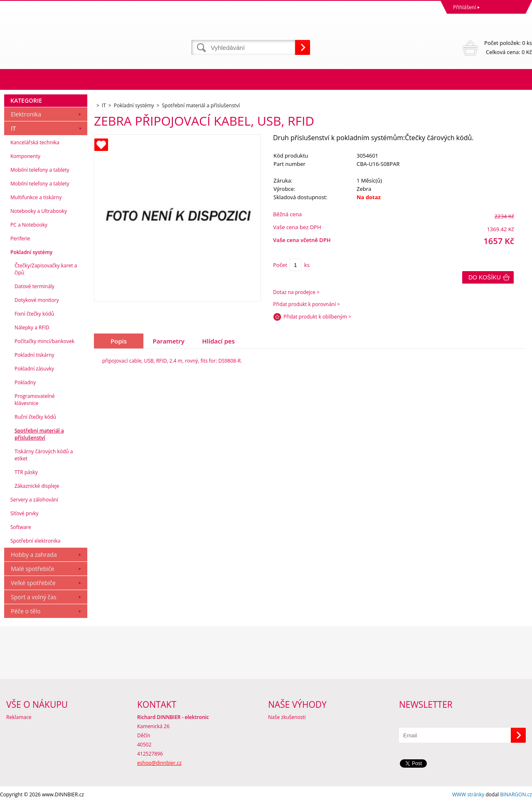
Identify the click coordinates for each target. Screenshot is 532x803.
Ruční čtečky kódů (35, 417)
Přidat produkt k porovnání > (307, 304)
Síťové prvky (25, 513)
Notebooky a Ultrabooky (39, 211)
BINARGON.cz (516, 794)
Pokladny (25, 382)
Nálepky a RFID (32, 327)
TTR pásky (26, 472)
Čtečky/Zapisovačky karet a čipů (46, 269)
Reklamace (19, 717)
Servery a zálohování (34, 500)
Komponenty (25, 156)
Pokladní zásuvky (34, 369)
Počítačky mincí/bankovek (44, 341)
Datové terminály (34, 286)
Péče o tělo (26, 611)
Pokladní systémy (31, 252)
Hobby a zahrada (34, 555)
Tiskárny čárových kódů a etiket (44, 455)
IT (13, 128)
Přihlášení (464, 7)
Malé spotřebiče (32, 569)
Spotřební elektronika (35, 541)
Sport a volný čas (34, 597)
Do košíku (485, 277)
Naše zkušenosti (287, 717)
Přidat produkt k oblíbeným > (317, 317)
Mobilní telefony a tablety (40, 170)
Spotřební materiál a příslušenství (39, 434)
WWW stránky (468, 794)
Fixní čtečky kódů (34, 314)
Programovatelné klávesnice (35, 400)
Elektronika (26, 114)
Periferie (20, 238)
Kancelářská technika (35, 142)
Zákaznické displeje (37, 486)
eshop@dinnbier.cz (159, 763)
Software (21, 527)
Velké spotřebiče (33, 583)
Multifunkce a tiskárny (36, 197)
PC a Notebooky (29, 225)
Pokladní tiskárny (34, 355)
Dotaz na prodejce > (296, 292)
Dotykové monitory (37, 300)
